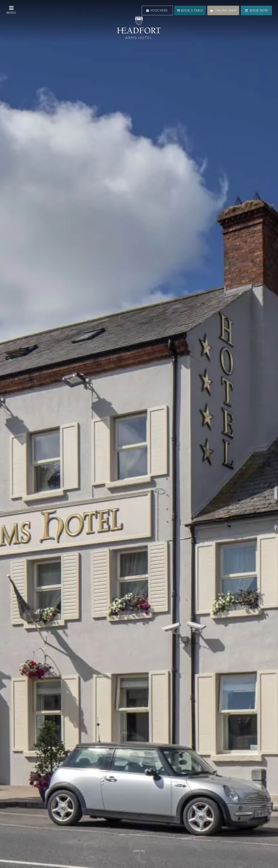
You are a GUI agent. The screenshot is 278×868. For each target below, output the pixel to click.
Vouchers (157, 11)
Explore (139, 851)
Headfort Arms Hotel (139, 28)
